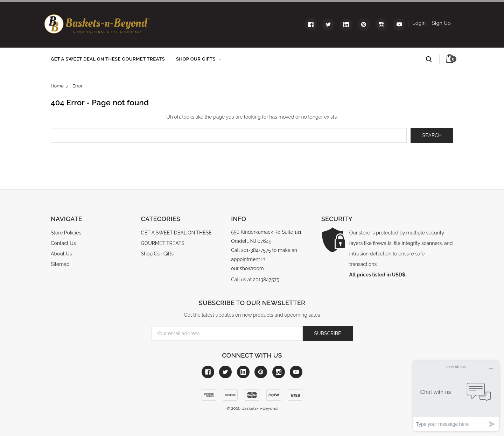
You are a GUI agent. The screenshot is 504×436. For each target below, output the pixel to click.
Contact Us (63, 243)
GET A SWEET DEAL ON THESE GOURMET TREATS (108, 59)
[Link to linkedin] (346, 24)
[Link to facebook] (311, 24)
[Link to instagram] (381, 24)
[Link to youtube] (399, 24)
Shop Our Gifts (199, 59)
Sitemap (60, 264)
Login (419, 23)
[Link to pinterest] (364, 24)
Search (432, 59)
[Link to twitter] (328, 24)
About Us (61, 254)
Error (78, 86)
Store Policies (66, 233)
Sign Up (441, 23)
